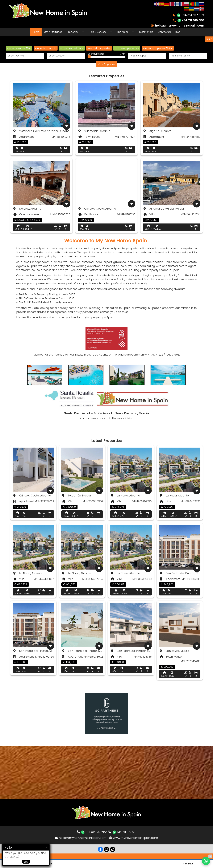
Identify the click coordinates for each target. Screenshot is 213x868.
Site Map (188, 864)
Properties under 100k (19, 48)
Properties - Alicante (72, 48)
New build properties (99, 48)
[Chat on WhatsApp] (206, 861)
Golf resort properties (127, 48)
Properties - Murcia (46, 48)
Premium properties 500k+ (158, 48)
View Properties (106, 64)
